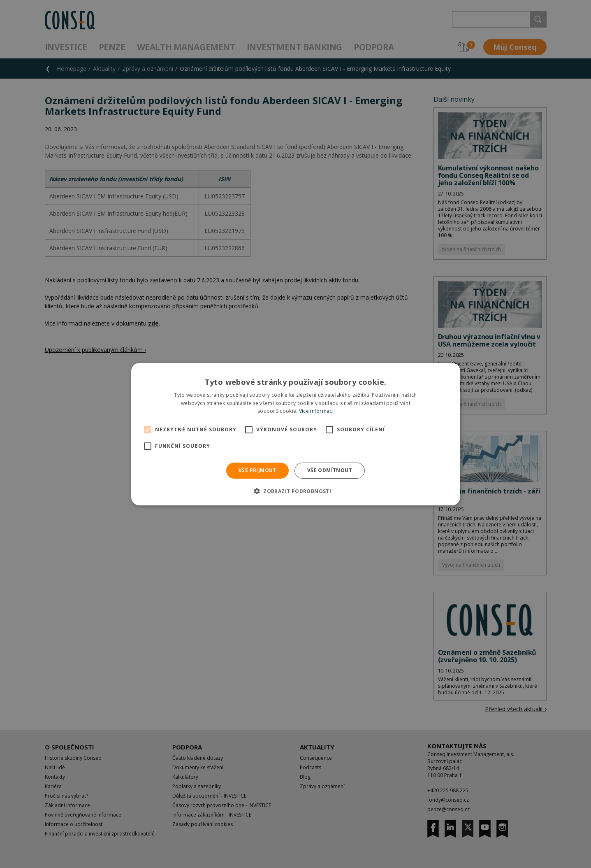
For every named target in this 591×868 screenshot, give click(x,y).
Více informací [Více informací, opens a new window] (316, 411)
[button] (295, 491)
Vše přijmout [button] (257, 470)
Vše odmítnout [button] (330, 470)
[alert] (295, 434)
